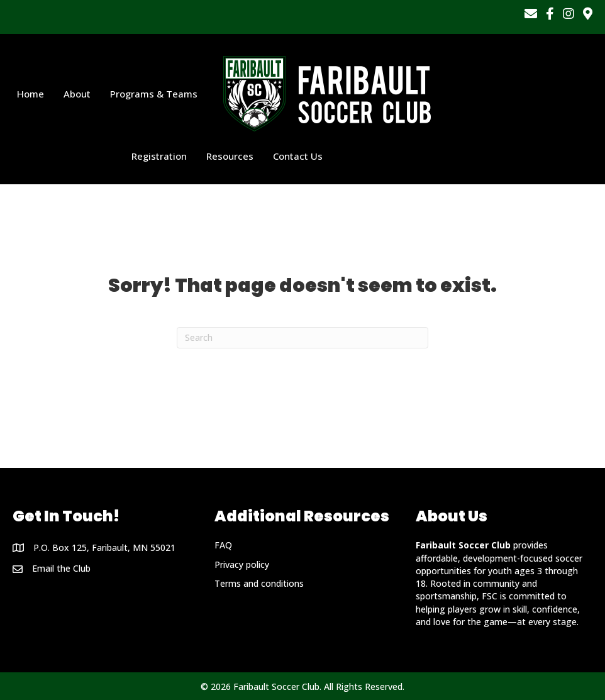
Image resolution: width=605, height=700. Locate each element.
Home (31, 94)
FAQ (223, 545)
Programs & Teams (154, 94)
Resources (230, 156)
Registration (159, 156)
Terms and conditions (259, 583)
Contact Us (298, 156)
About (77, 94)
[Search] (302, 338)
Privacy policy (242, 564)
